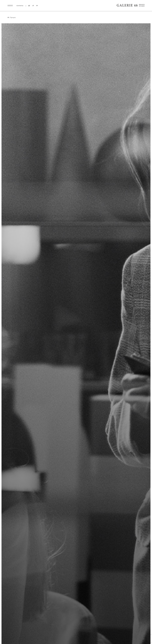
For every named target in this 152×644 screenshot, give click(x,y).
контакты (20, 6)
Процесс (13, 17)
